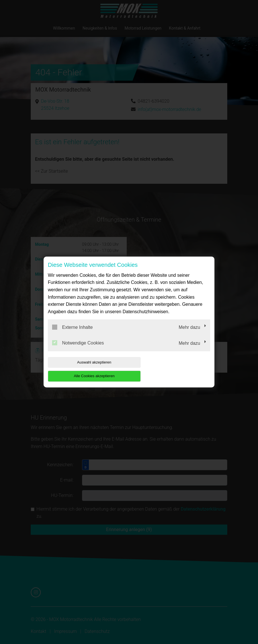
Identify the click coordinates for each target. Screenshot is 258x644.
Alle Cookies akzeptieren (174, 369)
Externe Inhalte (72, 334)
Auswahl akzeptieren (84, 369)
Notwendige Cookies (78, 350)
